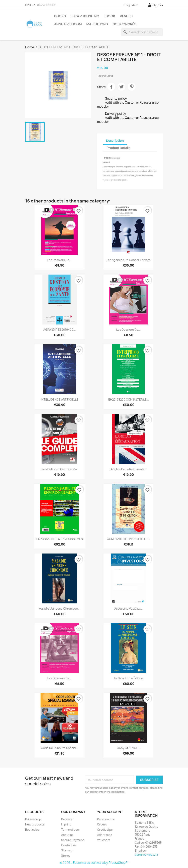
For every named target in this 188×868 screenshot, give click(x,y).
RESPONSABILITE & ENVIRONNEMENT (60, 539)
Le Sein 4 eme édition (129, 678)
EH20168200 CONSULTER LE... (129, 399)
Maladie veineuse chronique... (60, 609)
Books (60, 16)
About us (67, 835)
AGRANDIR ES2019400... (60, 330)
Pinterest (132, 87)
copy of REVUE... (129, 748)
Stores (66, 856)
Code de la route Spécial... (60, 748)
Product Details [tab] (118, 148)
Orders (102, 824)
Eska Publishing (85, 16)
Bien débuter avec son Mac (60, 469)
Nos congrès (124, 24)
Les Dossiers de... (60, 260)
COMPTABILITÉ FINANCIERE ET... (128, 539)
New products (35, 824)
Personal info (106, 819)
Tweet (121, 87)
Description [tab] (115, 141)
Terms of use (70, 830)
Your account (110, 812)
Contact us (69, 845)
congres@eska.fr (147, 855)
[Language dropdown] (131, 5)
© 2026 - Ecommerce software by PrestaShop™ (94, 863)
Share (111, 87)
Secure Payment (73, 840)
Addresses (105, 835)
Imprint (66, 824)
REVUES (126, 16)
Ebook (109, 16)
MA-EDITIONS (97, 24)
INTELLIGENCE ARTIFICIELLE (60, 399)
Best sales (32, 830)
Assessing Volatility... (128, 609)
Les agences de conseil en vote (129, 260)
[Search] (142, 32)
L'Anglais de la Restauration (128, 469)
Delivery (67, 819)
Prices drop (33, 819)
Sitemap (67, 850)
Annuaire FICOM (68, 24)
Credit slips (105, 830)
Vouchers (104, 840)
